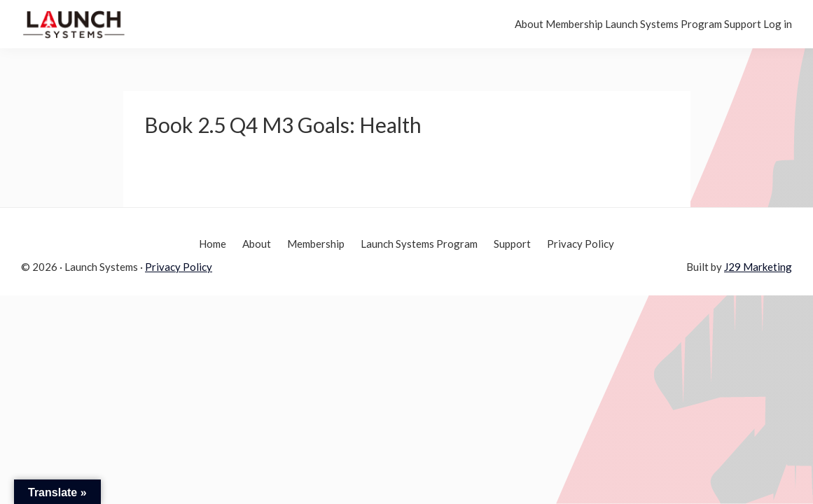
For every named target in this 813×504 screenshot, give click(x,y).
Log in (767, 24)
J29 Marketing (758, 267)
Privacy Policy (179, 267)
